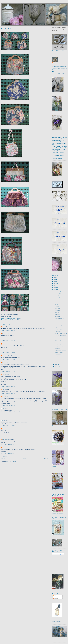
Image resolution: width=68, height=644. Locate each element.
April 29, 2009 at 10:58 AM (8, 371)
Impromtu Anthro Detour (60, 360)
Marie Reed (4, 390)
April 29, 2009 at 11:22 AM (8, 386)
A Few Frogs (57, 349)
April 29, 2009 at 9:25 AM (8, 360)
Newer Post (3, 459)
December (57, 291)
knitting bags (15, 319)
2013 (55, 281)
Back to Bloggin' (58, 339)
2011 (55, 285)
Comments (56, 598)
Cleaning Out (57, 324)
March (56, 365)
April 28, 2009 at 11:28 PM (8, 330)
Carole (3, 327)
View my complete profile (59, 73)
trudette (4, 420)
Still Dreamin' (57, 316)
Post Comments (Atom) (11, 461)
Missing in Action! (58, 341)
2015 (55, 277)
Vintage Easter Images (59, 343)
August (56, 299)
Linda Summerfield (6, 356)
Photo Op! (57, 313)
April (56, 307)
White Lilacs (57, 309)
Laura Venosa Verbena (7, 439)
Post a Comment (4, 456)
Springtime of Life (58, 345)
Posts (54, 596)
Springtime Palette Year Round (61, 347)
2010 (55, 287)
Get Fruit (56, 328)
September (57, 297)
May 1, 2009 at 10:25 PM (7, 445)
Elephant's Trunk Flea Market (60, 351)
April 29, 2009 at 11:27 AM (8, 393)
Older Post (46, 459)
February (57, 366)
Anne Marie (4, 334)
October (56, 295)
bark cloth (8, 319)
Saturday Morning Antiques (60, 356)
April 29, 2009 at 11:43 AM (8, 417)
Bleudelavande (5, 363)
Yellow (56, 362)
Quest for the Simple (59, 358)
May (56, 305)
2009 (55, 289)
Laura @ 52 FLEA (6, 397)
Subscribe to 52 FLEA (56, 621)
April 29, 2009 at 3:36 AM (8, 353)
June (56, 303)
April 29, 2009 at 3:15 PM (8, 436)
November (57, 293)
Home (24, 459)
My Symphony (57, 314)
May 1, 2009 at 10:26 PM (7, 453)
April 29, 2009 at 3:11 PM (8, 426)
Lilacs (56, 322)
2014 (55, 279)
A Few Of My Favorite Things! (61, 333)
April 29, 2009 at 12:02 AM (8, 341)
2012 (55, 283)
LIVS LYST (4, 375)
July (56, 301)
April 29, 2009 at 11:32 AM (8, 405)
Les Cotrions (5, 344)
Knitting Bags (5, 31)
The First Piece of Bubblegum (61, 326)
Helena (3, 429)
